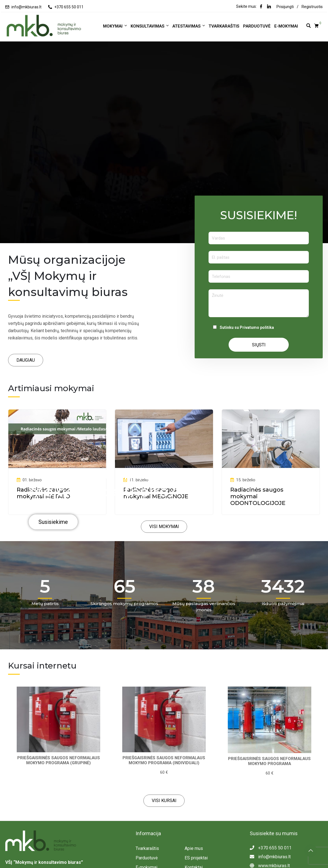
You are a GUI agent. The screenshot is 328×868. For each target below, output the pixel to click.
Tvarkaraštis (224, 26)
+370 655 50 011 (69, 7)
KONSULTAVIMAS (150, 26)
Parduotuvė (257, 26)
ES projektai (196, 858)
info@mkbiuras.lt (26, 7)
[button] (26, 360)
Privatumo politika (257, 327)
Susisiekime (53, 522)
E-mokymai (286, 26)
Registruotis (312, 7)
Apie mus (194, 848)
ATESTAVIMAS (189, 26)
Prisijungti (285, 7)
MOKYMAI (115, 26)
